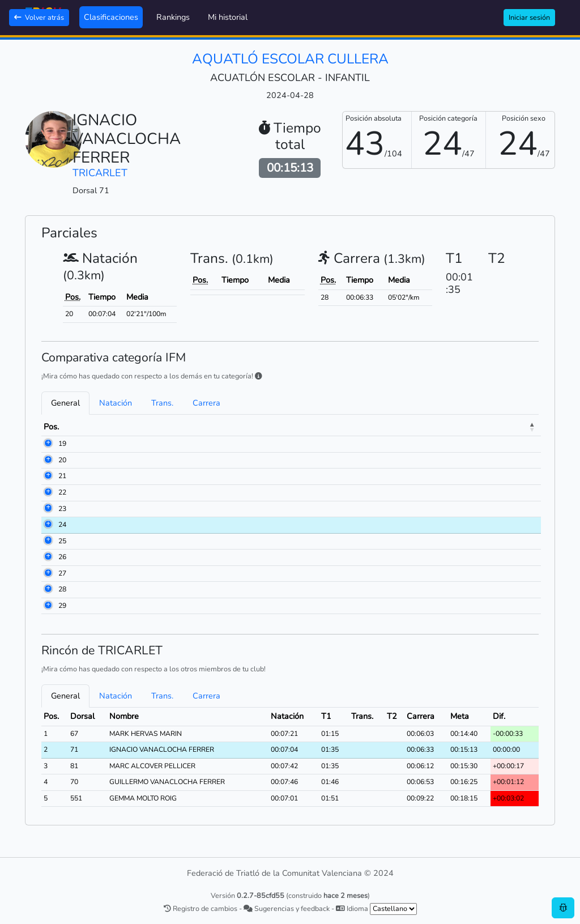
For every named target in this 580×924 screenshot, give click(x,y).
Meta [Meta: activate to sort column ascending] (519, 427)
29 (62, 606)
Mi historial (228, 17)
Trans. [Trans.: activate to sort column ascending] (483, 427)
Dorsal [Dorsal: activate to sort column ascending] (86, 427)
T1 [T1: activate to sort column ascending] (453, 427)
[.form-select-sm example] (393, 909)
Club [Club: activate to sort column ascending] (235, 427)
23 (62, 509)
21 (62, 476)
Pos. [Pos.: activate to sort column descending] (51, 427)
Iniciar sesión (529, 17)
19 (62, 444)
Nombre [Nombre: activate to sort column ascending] (128, 427)
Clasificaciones (111, 17)
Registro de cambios (201, 908)
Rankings (173, 17)
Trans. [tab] (162, 403)
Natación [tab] (116, 403)
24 (62, 525)
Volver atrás (39, 17)
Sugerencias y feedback (287, 908)
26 (62, 557)
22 (62, 492)
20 (62, 460)
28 (62, 589)
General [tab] (65, 403)
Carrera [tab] (206, 403)
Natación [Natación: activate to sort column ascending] (416, 427)
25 (62, 541)
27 (62, 573)
